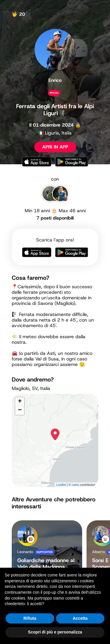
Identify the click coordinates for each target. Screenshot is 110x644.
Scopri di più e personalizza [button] (55, 632)
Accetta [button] (80, 618)
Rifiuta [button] (30, 618)
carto (75, 485)
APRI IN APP (55, 147)
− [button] (20, 410)
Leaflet (61, 485)
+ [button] (20, 402)
